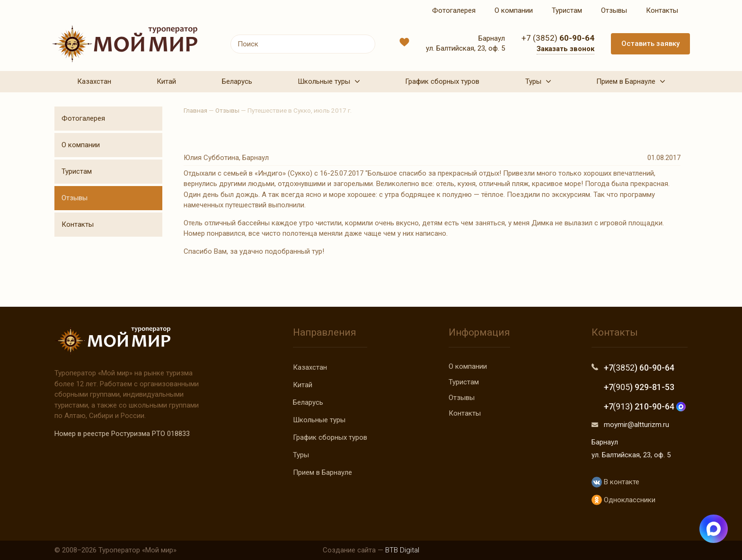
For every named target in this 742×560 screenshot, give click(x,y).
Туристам (77, 171)
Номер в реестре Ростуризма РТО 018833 (122, 434)
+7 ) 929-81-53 (639, 387)
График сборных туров (330, 437)
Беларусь (308, 402)
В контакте (615, 482)
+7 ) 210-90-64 (645, 406)
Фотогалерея (83, 118)
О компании (81, 145)
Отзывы (75, 198)
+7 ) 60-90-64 (639, 368)
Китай (303, 385)
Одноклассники (623, 500)
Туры (301, 455)
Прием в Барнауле (322, 472)
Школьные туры (319, 420)
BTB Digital (402, 550)
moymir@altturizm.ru (636, 425)
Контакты (78, 224)
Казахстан (310, 367)
